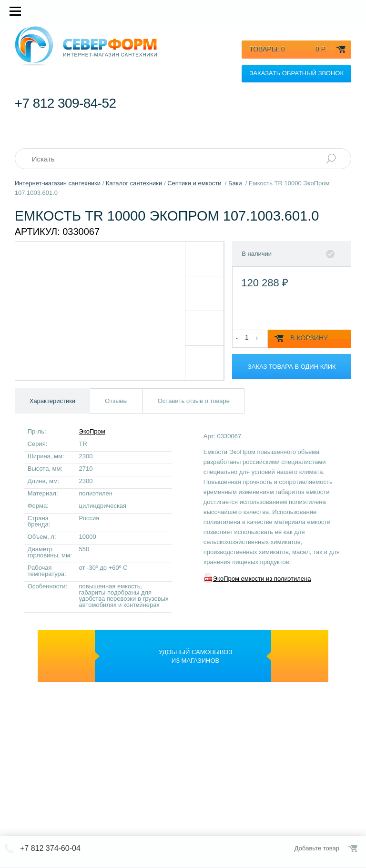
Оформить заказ (354, 848)
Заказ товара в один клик (292, 367)
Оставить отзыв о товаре (194, 401)
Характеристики (52, 401)
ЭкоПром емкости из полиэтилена (262, 579)
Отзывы (116, 401)
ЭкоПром (92, 431)
